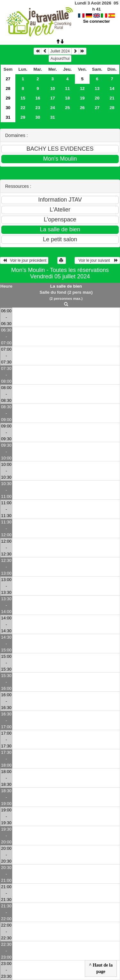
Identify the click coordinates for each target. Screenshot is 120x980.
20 (97, 98)
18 (67, 98)
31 (8, 117)
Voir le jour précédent (24, 260)
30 (8, 108)
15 (23, 98)
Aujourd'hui (60, 59)
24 (53, 108)
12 (82, 88)
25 (67, 108)
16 (38, 98)
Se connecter (97, 15)
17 (53, 98)
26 (82, 108)
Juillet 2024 (60, 51)
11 (67, 88)
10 (53, 88)
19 (82, 98)
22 (23, 108)
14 (112, 88)
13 (97, 88)
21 (112, 98)
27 (8, 79)
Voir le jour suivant (97, 260)
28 (8, 88)
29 (8, 98)
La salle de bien (66, 286)
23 (38, 108)
